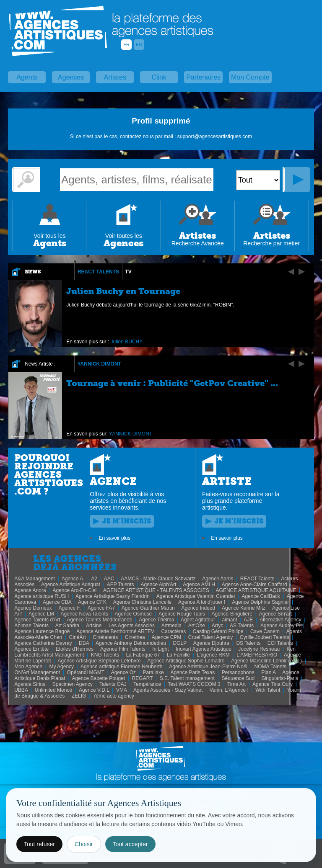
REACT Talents (98, 272)
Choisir (84, 844)
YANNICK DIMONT (99, 364)
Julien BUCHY (127, 342)
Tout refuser (39, 844)
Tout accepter (130, 844)
